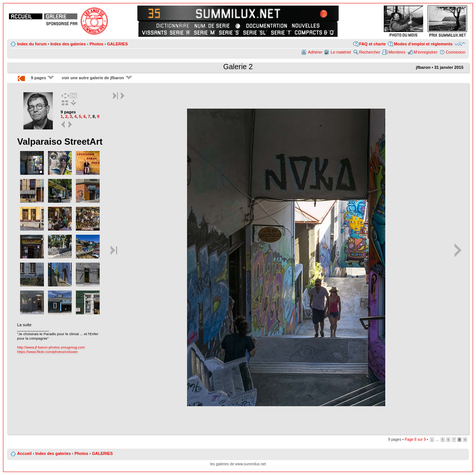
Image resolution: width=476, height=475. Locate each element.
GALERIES (118, 44)
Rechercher (370, 52)
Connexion (455, 52)
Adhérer (315, 52)
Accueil (24, 453)
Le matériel (341, 52)
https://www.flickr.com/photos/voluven (48, 352)
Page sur (415, 439)
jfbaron (423, 67)
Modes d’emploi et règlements (423, 44)
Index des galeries (68, 44)
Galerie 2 (238, 67)
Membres (397, 52)
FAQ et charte (373, 44)
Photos (97, 44)
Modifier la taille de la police (460, 44)
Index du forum (32, 44)
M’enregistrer (425, 52)
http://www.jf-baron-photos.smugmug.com (51, 347)
